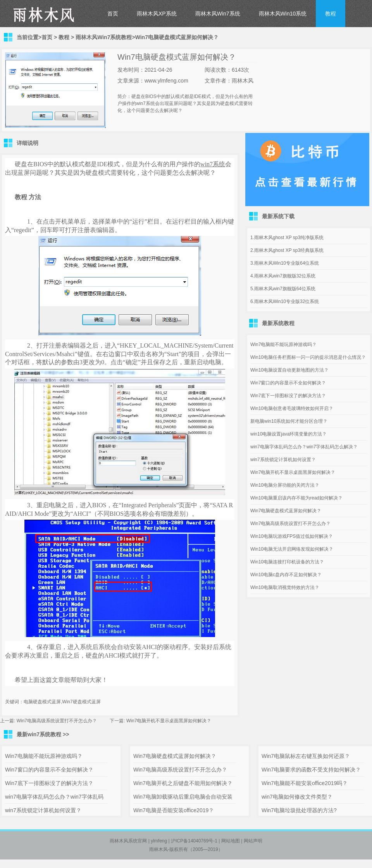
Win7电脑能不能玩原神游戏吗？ (283, 344)
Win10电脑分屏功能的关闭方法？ (285, 485)
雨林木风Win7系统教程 (104, 37)
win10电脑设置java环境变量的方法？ (288, 434)
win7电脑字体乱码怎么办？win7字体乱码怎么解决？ (304, 447)
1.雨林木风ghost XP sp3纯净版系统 (287, 238)
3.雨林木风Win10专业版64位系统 (285, 263)
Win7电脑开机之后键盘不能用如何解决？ (183, 783)
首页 (113, 14)
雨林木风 (158, 849)
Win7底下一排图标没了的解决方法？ (288, 396)
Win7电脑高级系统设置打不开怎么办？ (57, 721)
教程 (331, 14)
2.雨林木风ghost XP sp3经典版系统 (287, 250)
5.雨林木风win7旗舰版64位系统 (283, 289)
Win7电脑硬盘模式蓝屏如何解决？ (286, 511)
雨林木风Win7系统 (218, 14)
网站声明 (253, 841)
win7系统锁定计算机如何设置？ (283, 460)
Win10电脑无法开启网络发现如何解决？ (292, 549)
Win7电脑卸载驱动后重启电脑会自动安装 (183, 797)
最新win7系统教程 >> (43, 734)
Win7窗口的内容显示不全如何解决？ (288, 383)
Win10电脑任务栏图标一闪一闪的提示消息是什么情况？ (308, 357)
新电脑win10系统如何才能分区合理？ (289, 421)
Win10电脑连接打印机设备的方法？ (287, 562)
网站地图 (231, 841)
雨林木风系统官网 (128, 841)
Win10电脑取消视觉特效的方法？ (285, 587)
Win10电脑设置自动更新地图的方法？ (289, 370)
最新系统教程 (278, 323)
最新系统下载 (278, 216)
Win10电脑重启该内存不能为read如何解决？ (296, 498)
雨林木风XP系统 (157, 14)
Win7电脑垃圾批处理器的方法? (299, 810)
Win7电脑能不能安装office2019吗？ (305, 783)
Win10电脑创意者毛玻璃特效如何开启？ (292, 408)
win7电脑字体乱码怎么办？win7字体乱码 (54, 797)
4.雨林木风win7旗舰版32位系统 (283, 276)
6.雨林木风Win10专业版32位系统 (285, 301)
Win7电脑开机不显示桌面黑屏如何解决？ (169, 721)
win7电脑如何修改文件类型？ (297, 797)
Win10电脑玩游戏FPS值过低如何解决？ (292, 536)
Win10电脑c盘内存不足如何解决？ (286, 575)
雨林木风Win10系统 (283, 14)
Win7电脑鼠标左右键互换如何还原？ (306, 756)
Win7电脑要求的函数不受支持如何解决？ (311, 770)
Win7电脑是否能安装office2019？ (174, 810)
